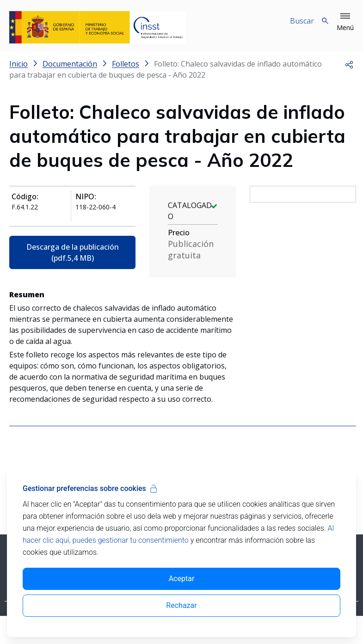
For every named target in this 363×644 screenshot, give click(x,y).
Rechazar (181, 605)
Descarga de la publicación (73, 252)
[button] (345, 22)
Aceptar (182, 579)
